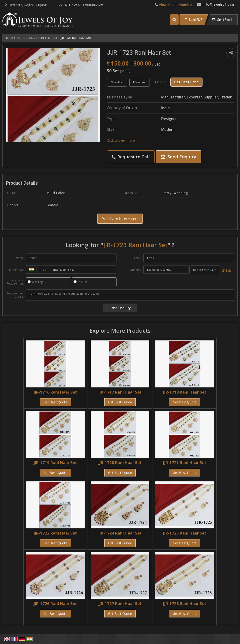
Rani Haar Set (48, 38)
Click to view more (121, 140)
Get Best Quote (55, 402)
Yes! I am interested (120, 219)
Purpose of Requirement (15, 282)
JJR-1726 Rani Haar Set (55, 603)
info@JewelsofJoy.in (219, 4)
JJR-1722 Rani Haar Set (55, 533)
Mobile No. (16, 270)
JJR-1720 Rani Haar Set (120, 463)
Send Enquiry (179, 157)
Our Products (26, 38)
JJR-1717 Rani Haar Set (120, 392)
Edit (161, 82)
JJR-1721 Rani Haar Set (185, 463)
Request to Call (131, 157)
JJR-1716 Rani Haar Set (55, 392)
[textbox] (140, 82)
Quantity (135, 270)
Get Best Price (186, 82)
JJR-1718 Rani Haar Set (185, 392)
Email (138, 258)
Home (9, 38)
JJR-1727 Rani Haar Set (120, 603)
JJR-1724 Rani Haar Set (120, 533)
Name (20, 258)
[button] (176, 5)
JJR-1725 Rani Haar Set (185, 533)
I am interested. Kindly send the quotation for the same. (130, 295)
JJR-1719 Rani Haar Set (55, 463)
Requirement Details (15, 295)
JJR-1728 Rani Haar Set (185, 603)
